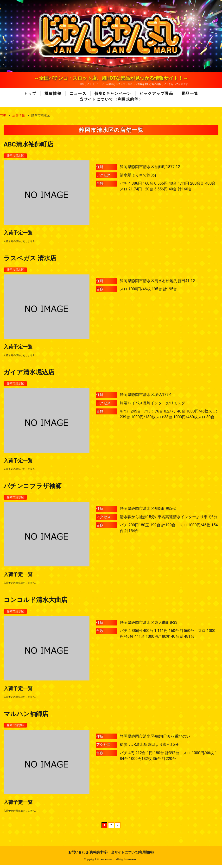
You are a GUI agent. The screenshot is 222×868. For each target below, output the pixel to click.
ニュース (78, 94)
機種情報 (53, 94)
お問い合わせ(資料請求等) (88, 855)
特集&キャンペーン (113, 94)
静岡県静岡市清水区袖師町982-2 (148, 510)
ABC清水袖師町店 (29, 144)
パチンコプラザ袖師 (33, 487)
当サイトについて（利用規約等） (111, 99)
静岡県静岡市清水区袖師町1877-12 (150, 167)
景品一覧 (190, 94)
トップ (30, 94)
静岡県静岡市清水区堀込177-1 (146, 396)
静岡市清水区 (17, 156)
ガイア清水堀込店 (29, 373)
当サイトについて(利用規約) (133, 855)
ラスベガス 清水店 (30, 259)
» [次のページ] (118, 828)
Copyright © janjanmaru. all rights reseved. (111, 862)
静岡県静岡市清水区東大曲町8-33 (149, 625)
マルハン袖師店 (26, 716)
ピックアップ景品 (156, 94)
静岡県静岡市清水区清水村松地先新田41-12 (157, 282)
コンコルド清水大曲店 (35, 602)
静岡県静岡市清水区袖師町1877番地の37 (155, 739)
